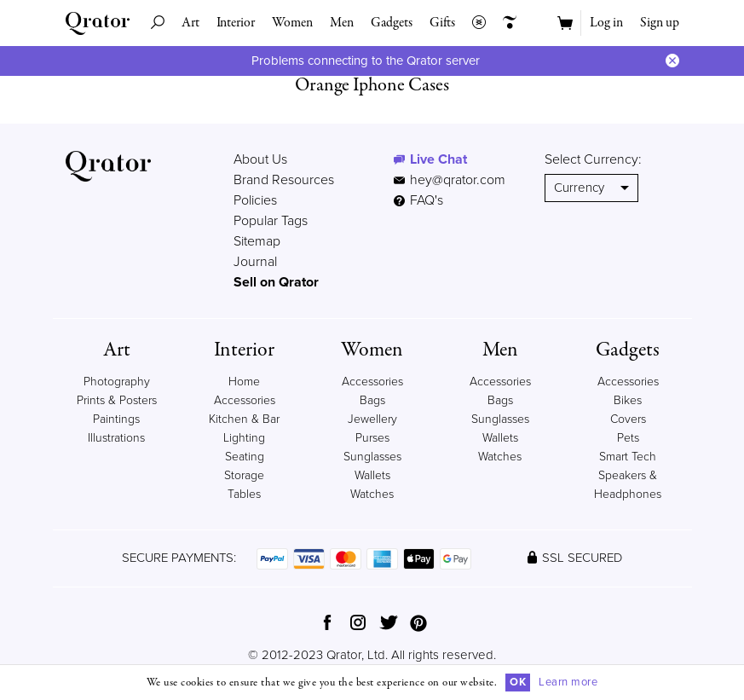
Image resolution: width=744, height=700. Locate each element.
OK (518, 682)
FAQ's (418, 200)
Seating (245, 457)
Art (190, 23)
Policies (255, 200)
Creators (505, 23)
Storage (244, 475)
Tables (244, 494)
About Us (260, 159)
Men (342, 23)
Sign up (660, 23)
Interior (236, 23)
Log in (606, 23)
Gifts (442, 23)
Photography (117, 382)
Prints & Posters (117, 400)
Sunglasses (372, 457)
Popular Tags (271, 221)
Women (292, 23)
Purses (372, 438)
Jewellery (372, 419)
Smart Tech (628, 457)
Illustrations (116, 438)
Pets (628, 438)
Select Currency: (593, 159)
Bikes (628, 400)
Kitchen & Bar (244, 419)
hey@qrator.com (458, 180)
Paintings (116, 419)
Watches (372, 494)
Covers (628, 419)
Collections (475, 23)
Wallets (372, 475)
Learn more (568, 682)
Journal (255, 262)
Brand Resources (284, 180)
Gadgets (392, 23)
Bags (372, 400)
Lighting (244, 438)
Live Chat (438, 159)
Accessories (372, 382)
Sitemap (257, 241)
